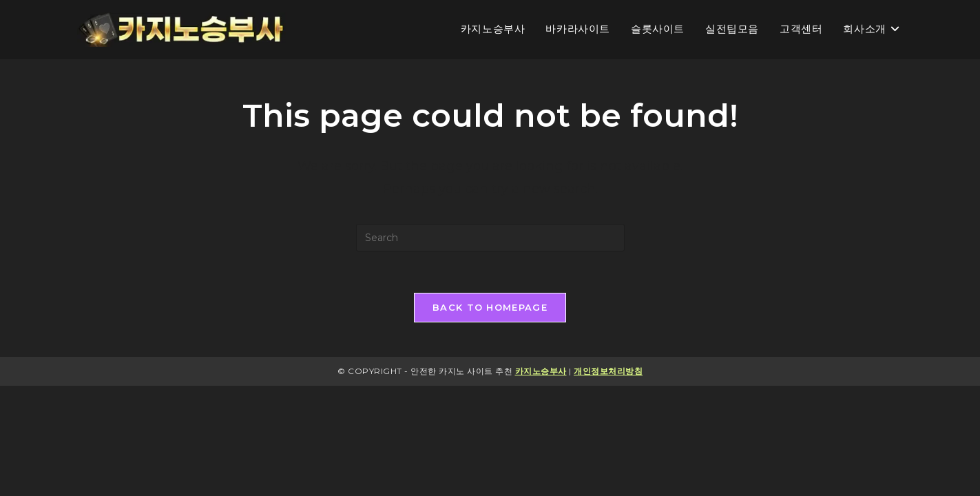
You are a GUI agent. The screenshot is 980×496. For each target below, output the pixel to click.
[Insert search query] (490, 238)
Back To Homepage (490, 307)
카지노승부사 (541, 371)
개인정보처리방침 (608, 371)
